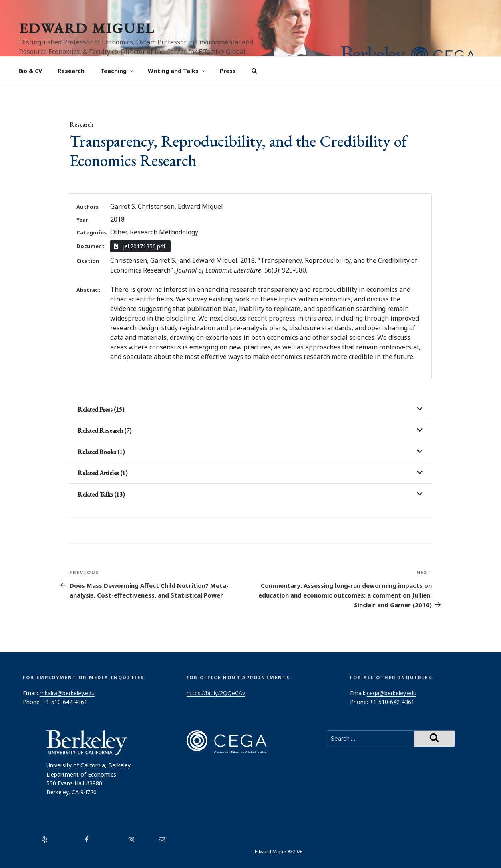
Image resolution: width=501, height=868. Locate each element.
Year (82, 220)
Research (71, 71)
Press (228, 71)
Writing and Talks (177, 71)
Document (91, 246)
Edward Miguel (87, 28)
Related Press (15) (101, 409)
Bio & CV (30, 71)
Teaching (117, 71)
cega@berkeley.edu (392, 693)
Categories (92, 232)
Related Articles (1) (103, 473)
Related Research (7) (105, 431)
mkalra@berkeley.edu (67, 693)
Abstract (89, 290)
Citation (88, 261)
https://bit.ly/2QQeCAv (216, 693)
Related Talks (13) (101, 494)
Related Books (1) (101, 452)
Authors (88, 207)
